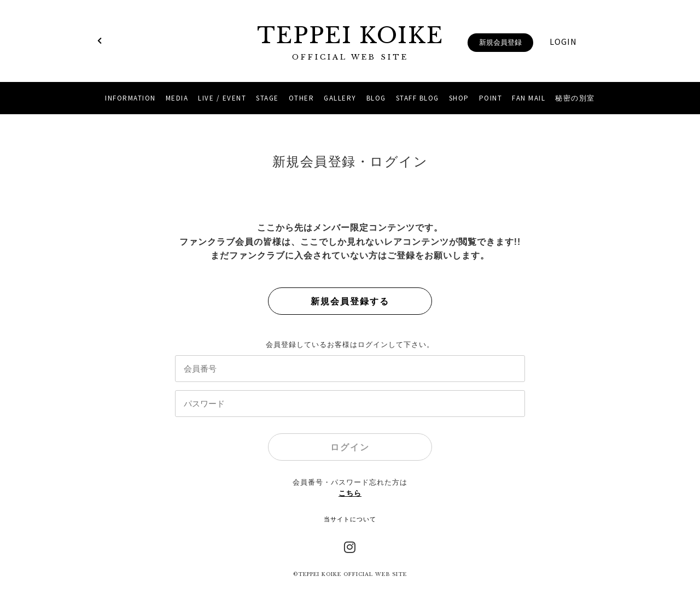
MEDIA (177, 98)
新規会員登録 (500, 42)
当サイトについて (350, 519)
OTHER (302, 98)
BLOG (376, 98)
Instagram (350, 546)
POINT (491, 98)
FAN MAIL (529, 98)
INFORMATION (130, 98)
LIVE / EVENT (222, 98)
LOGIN (563, 42)
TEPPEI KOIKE (350, 42)
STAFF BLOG (418, 98)
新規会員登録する (350, 301)
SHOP (459, 98)
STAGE (267, 98)
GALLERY (340, 98)
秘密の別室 (575, 98)
